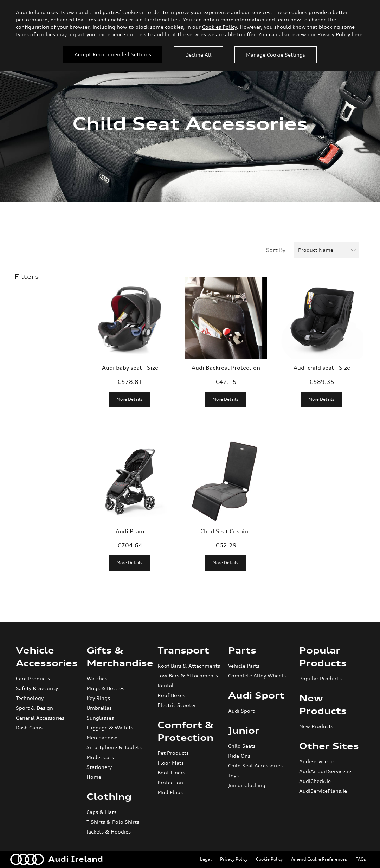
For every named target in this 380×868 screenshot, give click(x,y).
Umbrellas (99, 708)
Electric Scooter (177, 705)
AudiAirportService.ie (325, 771)
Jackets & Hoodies (109, 832)
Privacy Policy (234, 859)
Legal (206, 859)
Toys (233, 775)
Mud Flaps (170, 792)
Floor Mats (171, 763)
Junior (244, 731)
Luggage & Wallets (110, 728)
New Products (316, 726)
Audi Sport (256, 695)
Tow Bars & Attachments (188, 676)
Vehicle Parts (244, 666)
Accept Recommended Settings (113, 54)
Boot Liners (171, 773)
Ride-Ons (239, 756)
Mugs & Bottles (105, 688)
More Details (129, 399)
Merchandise (102, 737)
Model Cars (100, 757)
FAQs (361, 859)
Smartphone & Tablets (114, 747)
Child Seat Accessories (255, 766)
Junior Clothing (247, 785)
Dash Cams (29, 728)
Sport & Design (34, 708)
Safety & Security (37, 688)
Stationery (99, 767)
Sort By (276, 250)
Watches (97, 678)
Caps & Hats (101, 812)
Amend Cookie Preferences (319, 859)
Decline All (198, 55)
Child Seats (242, 746)
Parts (242, 650)
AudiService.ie (316, 761)
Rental (166, 685)
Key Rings (98, 698)
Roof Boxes (171, 695)
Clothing (109, 797)
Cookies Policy (219, 27)
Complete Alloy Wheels (257, 676)
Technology (30, 698)
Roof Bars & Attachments (189, 666)
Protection (170, 782)
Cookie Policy (269, 859)
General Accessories (40, 718)
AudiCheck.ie (315, 781)
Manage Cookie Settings (276, 55)
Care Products (33, 678)
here (357, 34)
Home (94, 777)
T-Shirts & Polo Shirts (113, 822)
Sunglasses (100, 718)
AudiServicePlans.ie (323, 791)
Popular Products (320, 678)
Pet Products (173, 753)
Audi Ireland (57, 859)
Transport (183, 650)
